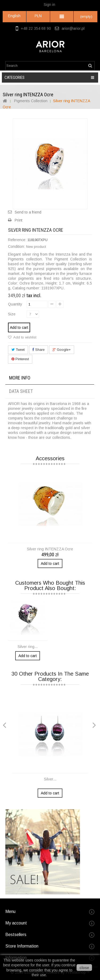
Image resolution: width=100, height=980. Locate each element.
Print (19, 220)
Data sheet (21, 391)
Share (39, 350)
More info (20, 378)
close (84, 968)
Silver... (50, 779)
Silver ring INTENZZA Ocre (50, 549)
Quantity (15, 304)
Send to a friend (28, 212)
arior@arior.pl (73, 28)
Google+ (62, 350)
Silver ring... (28, 647)
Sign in (49, 5)
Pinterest (20, 359)
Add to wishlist (24, 337)
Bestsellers (16, 935)
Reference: (17, 240)
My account (16, 923)
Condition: (17, 246)
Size (12, 314)
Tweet (18, 350)
